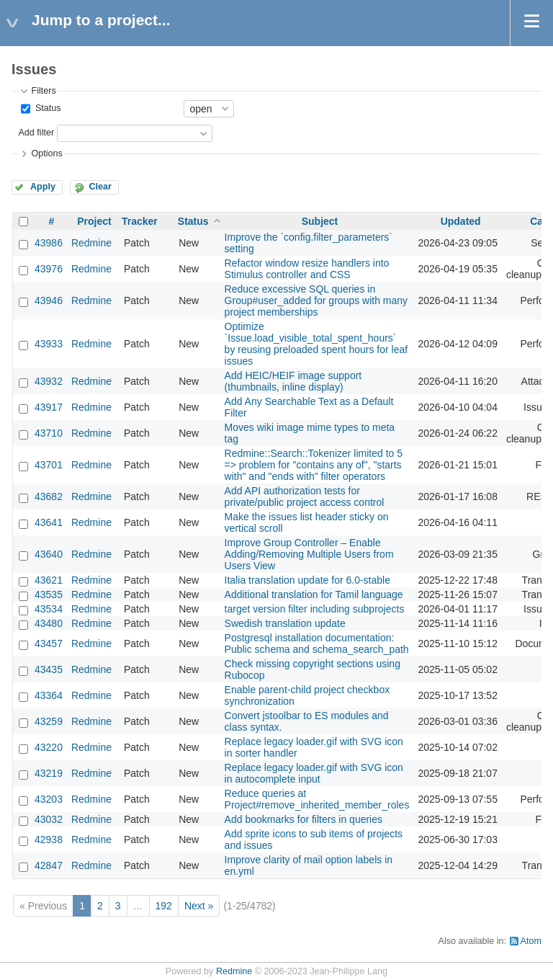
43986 (49, 243)
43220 (49, 747)
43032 (49, 819)
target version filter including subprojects (315, 609)
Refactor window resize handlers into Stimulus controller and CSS (307, 269)
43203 (49, 799)
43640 (49, 554)
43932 (49, 381)
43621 (49, 580)
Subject (320, 221)
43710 (49, 433)
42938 (49, 839)
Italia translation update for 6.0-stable (307, 580)
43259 (49, 721)
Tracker (140, 221)
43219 (49, 773)
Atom (531, 941)
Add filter (36, 133)
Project (94, 221)
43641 (49, 522)
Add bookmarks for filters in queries (304, 819)
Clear (100, 187)
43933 (49, 344)
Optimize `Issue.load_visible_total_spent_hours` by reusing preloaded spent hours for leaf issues (316, 344)
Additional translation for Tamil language (314, 594)
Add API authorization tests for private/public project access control (305, 496)
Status (46, 108)
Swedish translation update (285, 623)
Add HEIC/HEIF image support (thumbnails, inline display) (293, 381)
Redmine (91, 243)
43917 (49, 407)
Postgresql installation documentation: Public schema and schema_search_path (317, 643)
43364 (49, 695)
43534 (49, 609)
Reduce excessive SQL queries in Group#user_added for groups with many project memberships (316, 300)
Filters (43, 91)
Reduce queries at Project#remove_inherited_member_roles (317, 799)
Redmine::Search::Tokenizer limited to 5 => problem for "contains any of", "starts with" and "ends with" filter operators (314, 465)
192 (164, 906)
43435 (49, 669)
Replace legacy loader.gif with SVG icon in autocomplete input (314, 773)
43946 (49, 300)
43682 (49, 496)
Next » (199, 906)
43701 (49, 465)
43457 (49, 643)
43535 (49, 594)
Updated (461, 221)
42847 (49, 865)
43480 (49, 623)
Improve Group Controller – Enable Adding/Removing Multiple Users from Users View (309, 554)
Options (46, 153)
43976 (49, 269)
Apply (43, 187)
